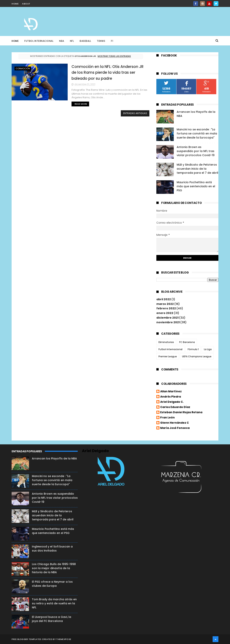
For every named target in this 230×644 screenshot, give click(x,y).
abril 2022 (164, 299)
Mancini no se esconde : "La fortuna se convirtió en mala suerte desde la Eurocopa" (197, 133)
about (26, 4)
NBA (62, 41)
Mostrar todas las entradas (114, 56)
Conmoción (23, 68)
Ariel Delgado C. (172, 402)
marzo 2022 (165, 304)
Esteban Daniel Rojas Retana (181, 412)
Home (15, 41)
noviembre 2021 (168, 322)
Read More (81, 104)
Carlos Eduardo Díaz (175, 407)
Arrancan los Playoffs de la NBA (54, 458)
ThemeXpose (64, 639)
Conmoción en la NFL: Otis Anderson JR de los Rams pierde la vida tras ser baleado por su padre (108, 73)
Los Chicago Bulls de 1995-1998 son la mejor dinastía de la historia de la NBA (54, 568)
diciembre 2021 (167, 318)
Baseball (85, 41)
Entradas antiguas (135, 113)
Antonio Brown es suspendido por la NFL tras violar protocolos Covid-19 (196, 151)
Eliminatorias (166, 342)
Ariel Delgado (95, 451)
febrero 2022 (166, 308)
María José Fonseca (175, 428)
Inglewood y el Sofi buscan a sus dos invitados (52, 549)
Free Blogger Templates (26, 639)
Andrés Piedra (171, 397)
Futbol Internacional (39, 41)
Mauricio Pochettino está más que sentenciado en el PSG (196, 186)
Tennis (101, 41)
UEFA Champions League (197, 356)
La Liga (208, 349)
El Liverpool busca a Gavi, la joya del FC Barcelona (52, 619)
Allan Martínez (171, 392)
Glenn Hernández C (175, 423)
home (15, 4)
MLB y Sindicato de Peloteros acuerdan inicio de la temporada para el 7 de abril (197, 169)
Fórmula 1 (193, 349)
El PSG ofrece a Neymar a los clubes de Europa (52, 584)
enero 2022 (165, 313)
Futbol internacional (170, 349)
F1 (112, 41)
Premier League (168, 356)
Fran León (167, 418)
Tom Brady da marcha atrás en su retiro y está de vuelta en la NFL (54, 603)
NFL (72, 41)
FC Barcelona (187, 342)
